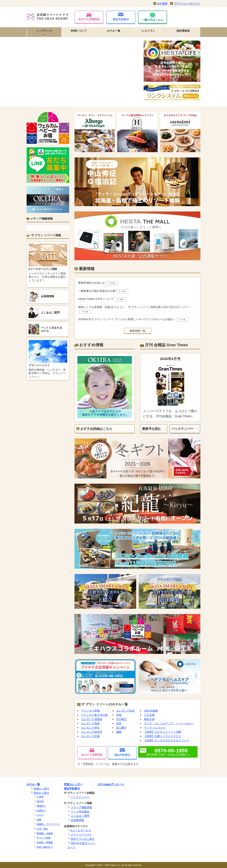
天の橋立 (121, 719)
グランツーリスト (81, 835)
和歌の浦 (149, 719)
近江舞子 (121, 728)
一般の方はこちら (153, 17)
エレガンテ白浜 (125, 711)
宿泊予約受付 (121, 17)
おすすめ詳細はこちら (94, 429)
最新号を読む (152, 429)
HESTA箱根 (151, 711)
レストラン (148, 31)
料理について (79, 31)
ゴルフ (40, 815)
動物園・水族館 (45, 833)
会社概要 (162, 3)
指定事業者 (183, 31)
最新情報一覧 (137, 331)
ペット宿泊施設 (80, 812)
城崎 (119, 732)
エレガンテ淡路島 (92, 719)
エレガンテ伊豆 (90, 728)
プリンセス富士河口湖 (94, 715)
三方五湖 (149, 715)
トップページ (44, 31)
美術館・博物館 (45, 842)
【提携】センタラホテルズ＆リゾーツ (166, 740)
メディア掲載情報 (81, 807)
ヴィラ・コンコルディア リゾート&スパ (169, 723)
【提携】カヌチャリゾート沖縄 (162, 732)
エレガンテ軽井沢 (92, 732)
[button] (79, 675)
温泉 (39, 820)
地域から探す (41, 789)
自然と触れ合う (45, 847)
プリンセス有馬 (90, 711)
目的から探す (41, 793)
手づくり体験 (44, 838)
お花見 (40, 797)
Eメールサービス (81, 830)
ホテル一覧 (114, 31)
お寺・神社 (42, 829)
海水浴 (40, 801)
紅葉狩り (41, 811)
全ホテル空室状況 (89, 17)
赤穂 (119, 715)
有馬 (119, 723)
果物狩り (41, 806)
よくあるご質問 (80, 816)
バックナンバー (182, 429)
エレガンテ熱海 (90, 723)
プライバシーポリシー (187, 3)
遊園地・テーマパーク (48, 824)
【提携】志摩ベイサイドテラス (162, 736)
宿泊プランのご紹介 (83, 839)
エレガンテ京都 (90, 736)
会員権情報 (77, 820)
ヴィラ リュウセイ (155, 728)
